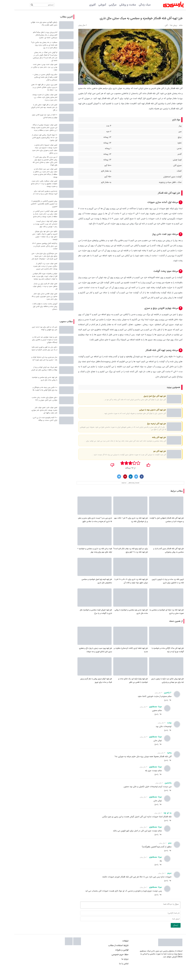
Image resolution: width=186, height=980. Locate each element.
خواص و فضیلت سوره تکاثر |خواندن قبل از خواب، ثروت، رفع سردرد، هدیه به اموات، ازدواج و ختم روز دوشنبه (30, 276)
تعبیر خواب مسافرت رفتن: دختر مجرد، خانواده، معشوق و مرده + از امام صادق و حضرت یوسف (30, 184)
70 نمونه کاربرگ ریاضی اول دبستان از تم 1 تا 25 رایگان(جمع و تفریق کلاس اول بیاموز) (30, 138)
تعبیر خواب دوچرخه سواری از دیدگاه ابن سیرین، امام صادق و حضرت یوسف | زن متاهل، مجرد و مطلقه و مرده (30, 128)
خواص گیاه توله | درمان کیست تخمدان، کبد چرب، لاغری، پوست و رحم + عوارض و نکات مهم (31, 224)
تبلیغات (111, 951)
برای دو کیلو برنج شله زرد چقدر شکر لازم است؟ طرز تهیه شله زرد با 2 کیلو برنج (116, 554)
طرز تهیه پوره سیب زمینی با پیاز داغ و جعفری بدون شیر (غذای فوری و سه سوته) (81, 658)
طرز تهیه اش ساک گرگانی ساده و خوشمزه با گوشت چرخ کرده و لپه (153, 658)
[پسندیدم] (134, 464)
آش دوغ (149, 400)
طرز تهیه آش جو (145, 451)
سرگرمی (98, 5)
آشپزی (78, 5)
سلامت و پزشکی (113, 5)
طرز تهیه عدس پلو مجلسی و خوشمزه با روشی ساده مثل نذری (117, 618)
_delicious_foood (119, 483)
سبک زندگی (130, 5)
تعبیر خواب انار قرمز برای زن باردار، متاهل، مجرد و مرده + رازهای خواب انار (31, 286)
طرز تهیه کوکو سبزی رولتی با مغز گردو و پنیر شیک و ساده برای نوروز (82, 690)
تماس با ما (109, 974)
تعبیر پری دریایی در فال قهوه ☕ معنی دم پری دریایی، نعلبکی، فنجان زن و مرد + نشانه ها (30, 87)
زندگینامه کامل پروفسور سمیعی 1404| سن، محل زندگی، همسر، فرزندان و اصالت (30, 246)
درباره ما (111, 969)
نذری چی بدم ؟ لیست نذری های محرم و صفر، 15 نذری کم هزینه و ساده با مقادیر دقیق (81, 521)
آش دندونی (148, 413)
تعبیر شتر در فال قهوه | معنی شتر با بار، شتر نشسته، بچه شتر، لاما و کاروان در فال (30, 107)
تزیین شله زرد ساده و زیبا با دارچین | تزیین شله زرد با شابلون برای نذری (153, 586)
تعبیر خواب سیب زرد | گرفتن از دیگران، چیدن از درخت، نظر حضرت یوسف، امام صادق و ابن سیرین (31, 266)
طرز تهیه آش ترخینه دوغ (142, 424)
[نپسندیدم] (98, 464)
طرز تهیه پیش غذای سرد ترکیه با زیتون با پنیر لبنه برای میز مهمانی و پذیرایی (153, 690)
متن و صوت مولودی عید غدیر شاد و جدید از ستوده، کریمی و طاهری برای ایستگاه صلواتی (30, 340)
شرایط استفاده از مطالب (104, 955)
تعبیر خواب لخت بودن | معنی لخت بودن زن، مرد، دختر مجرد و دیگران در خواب (30, 67)
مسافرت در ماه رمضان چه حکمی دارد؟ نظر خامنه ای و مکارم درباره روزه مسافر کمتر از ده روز (30, 45)
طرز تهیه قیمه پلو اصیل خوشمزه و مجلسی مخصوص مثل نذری (82, 586)
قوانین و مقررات (108, 960)
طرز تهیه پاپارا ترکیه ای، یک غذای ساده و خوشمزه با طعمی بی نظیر (119, 690)
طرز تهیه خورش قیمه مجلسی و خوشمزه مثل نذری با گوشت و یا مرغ (82, 618)
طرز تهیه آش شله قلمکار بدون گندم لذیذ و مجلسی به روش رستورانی (154, 554)
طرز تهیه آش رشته (144, 437)
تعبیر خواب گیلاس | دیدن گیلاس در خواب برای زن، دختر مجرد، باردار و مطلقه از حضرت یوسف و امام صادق (31, 214)
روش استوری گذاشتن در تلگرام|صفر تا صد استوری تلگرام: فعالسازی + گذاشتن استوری (30, 204)
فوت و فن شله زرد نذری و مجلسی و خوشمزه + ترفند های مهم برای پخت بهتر (80, 554)
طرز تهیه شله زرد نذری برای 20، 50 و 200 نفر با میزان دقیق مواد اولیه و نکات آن (117, 586)
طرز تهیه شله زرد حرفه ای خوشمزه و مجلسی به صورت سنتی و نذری (152, 618)
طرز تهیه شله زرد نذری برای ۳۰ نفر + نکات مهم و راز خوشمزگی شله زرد (117, 521)
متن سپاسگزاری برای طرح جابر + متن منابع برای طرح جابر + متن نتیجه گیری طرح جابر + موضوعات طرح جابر (30, 256)
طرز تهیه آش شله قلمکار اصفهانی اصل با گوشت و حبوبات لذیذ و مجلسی (152, 521)
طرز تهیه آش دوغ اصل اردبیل (140, 396)
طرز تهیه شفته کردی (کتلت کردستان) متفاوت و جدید (116, 658)
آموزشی (88, 5)
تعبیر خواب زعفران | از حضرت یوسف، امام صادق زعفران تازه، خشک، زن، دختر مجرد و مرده (30, 97)
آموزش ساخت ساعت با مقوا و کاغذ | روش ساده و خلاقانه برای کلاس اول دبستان (30, 306)
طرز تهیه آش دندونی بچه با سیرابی (138, 410)
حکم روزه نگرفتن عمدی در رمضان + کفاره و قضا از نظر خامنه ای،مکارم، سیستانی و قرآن (31, 77)
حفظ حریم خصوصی (106, 964)
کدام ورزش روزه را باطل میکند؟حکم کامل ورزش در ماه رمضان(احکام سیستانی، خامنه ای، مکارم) (31, 35)
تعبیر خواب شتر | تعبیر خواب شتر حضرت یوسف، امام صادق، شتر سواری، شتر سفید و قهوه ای (30, 410)
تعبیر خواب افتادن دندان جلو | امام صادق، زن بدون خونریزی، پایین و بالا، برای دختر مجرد (30, 296)
